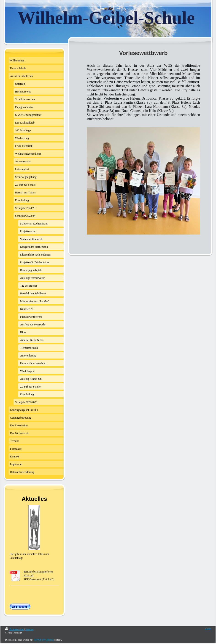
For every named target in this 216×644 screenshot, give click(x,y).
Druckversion (15, 629)
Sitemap (29, 629)
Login (208, 628)
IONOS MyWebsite (44, 640)
